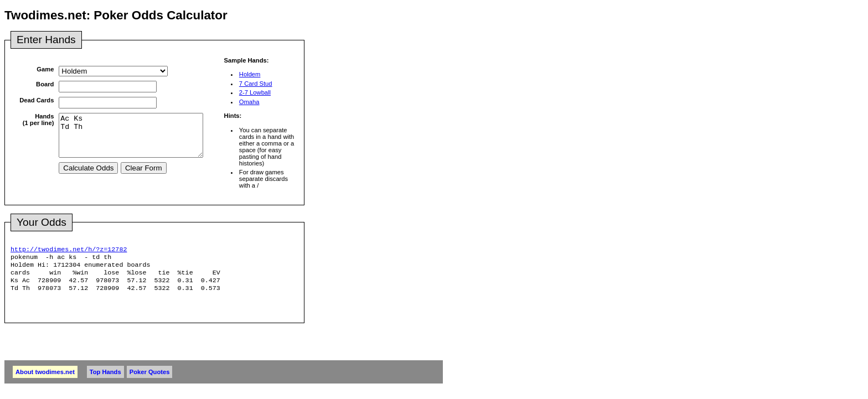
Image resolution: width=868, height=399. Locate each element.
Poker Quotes (150, 379)
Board (45, 84)
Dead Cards (37, 100)
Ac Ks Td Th (139, 139)
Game (45, 69)
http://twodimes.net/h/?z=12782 (69, 250)
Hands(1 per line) (38, 120)
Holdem (250, 74)
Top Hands (105, 379)
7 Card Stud (256, 84)
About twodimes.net (45, 379)
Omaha (249, 102)
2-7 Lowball (255, 92)
